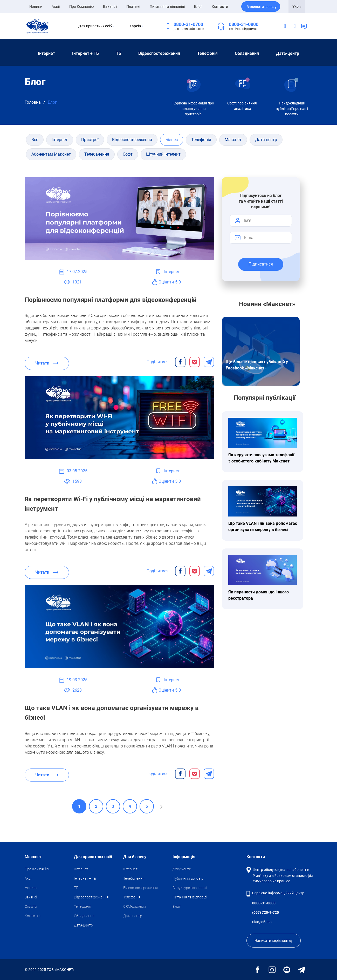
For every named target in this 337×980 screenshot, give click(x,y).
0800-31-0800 (244, 24)
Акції (56, 6)
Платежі (133, 6)
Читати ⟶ (47, 363)
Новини (36, 6)
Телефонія (207, 53)
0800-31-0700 (188, 24)
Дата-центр (288, 53)
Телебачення (134, 878)
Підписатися (261, 264)
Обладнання (247, 53)
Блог (198, 6)
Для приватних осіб (91, 26)
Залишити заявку (262, 7)
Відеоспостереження (159, 53)
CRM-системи (135, 906)
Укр (297, 6)
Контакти (220, 6)
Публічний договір (188, 878)
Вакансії (110, 6)
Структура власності (190, 888)
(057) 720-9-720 (266, 912)
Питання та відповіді (167, 6)
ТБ (119, 53)
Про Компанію (81, 6)
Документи (182, 869)
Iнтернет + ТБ (85, 53)
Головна (33, 102)
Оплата (31, 906)
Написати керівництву (274, 941)
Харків (136, 26)
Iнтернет (46, 53)
